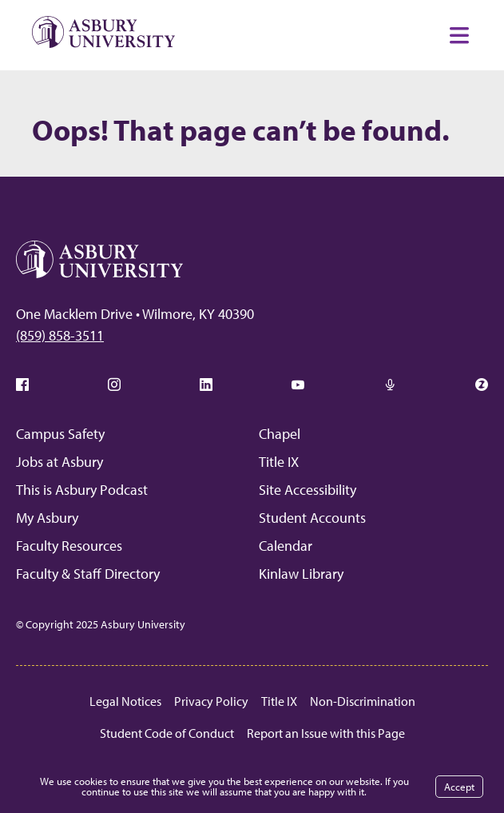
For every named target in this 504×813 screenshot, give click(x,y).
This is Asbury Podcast (82, 490)
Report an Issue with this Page (326, 733)
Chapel (280, 434)
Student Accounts (312, 518)
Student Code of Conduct (167, 733)
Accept (459, 787)
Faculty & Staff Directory (88, 574)
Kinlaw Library (301, 574)
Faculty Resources (69, 546)
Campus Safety (60, 434)
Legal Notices (125, 701)
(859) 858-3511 (60, 335)
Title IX (279, 462)
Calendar (286, 546)
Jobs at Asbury (60, 462)
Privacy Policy (211, 701)
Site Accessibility (308, 490)
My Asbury (47, 518)
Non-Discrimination (363, 701)
